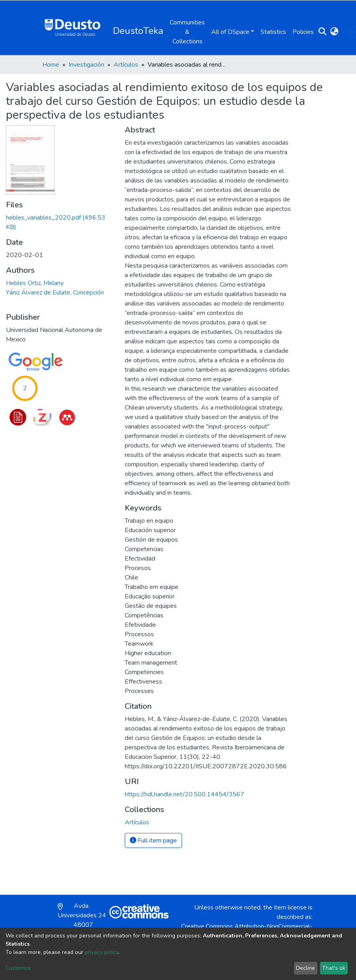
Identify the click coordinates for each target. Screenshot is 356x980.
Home (51, 65)
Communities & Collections (187, 32)
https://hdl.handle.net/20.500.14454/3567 (185, 794)
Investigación (86, 65)
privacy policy (102, 952)
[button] (334, 32)
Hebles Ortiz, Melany (35, 283)
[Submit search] (322, 32)
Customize (18, 968)
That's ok (334, 968)
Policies (303, 32)
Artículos (126, 65)
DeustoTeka (138, 31)
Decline (305, 968)
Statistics (273, 32)
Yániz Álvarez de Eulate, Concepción (55, 293)
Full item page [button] (153, 840)
